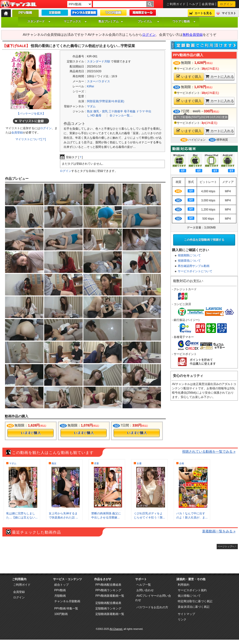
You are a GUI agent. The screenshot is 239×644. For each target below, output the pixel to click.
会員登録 (208, 4)
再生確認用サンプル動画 (194, 266)
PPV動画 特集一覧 (66, 608)
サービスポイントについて (195, 271)
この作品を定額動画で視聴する (204, 240)
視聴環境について (189, 261)
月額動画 (60, 596)
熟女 (90, 111)
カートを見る (203, 13)
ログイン (227, 4)
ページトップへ (226, 546)
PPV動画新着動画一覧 (110, 596)
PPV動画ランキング (108, 590)
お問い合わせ (145, 590)
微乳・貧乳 (101, 111)
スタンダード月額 (98, 61)
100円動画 (61, 614)
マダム (91, 106)
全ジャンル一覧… (121, 115)
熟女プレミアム (111, 21)
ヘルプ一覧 (144, 585)
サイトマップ (186, 614)
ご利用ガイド (176, 4)
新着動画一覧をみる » (219, 531)
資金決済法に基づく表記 (194, 607)
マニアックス (75, 21)
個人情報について (189, 596)
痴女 (54, 463)
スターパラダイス (98, 81)
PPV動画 (60, 590)
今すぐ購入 (31, 433)
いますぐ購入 (189, 76)
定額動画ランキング (108, 608)
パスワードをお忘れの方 (152, 607)
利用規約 (184, 585)
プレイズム (148, 21)
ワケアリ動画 (184, 21)
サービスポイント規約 (192, 590)
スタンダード (39, 21)
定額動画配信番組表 (108, 603)
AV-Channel (18, 4)
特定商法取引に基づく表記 (195, 601)
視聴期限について (189, 255)
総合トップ (61, 585)
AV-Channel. (116, 629)
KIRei (90, 86)
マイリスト (229, 13)
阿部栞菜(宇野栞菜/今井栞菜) (106, 101)
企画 (182, 463)
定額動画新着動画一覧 (110, 614)
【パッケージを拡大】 (31, 114)
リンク (182, 620)
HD (93, 115)
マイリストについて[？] (31, 139)
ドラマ (141, 111)
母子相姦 (130, 111)
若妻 (97, 463)
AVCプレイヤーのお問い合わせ (153, 598)
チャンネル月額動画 (67, 601)
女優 (139, 463)
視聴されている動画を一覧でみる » (209, 451)
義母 (98, 115)
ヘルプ (194, 4)
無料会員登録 (193, 35)
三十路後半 (116, 111)
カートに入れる (220, 76)
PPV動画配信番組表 (108, 585)
